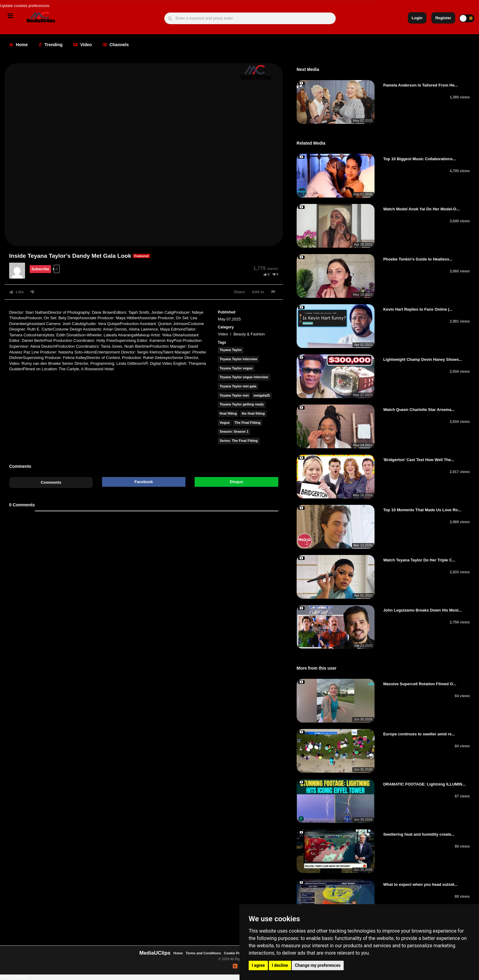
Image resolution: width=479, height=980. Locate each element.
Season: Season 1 (234, 431)
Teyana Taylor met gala (238, 386)
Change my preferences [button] (318, 965)
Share (239, 292)
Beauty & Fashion (249, 334)
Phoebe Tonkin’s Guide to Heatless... (418, 259)
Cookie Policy (235, 953)
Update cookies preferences (25, 6)
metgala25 (262, 395)
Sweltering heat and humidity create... (419, 834)
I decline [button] (280, 965)
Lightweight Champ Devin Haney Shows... (423, 359)
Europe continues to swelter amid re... (419, 734)
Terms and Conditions (203, 953)
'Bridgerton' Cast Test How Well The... (419, 460)
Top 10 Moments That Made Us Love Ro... (422, 510)
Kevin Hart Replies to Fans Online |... (418, 309)
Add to (258, 292)
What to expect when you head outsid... (420, 884)
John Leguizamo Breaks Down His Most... (422, 610)
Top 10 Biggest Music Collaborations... (419, 159)
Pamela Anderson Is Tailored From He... (420, 85)
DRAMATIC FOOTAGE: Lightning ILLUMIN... (424, 784)
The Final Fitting (248, 423)
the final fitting (253, 413)
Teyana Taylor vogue (236, 368)
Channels (116, 45)
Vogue (225, 423)
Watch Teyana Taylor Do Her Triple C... (419, 560)
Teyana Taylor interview (238, 359)
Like (17, 292)
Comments (51, 482)
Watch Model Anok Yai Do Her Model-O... (421, 209)
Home (18, 45)
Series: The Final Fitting (239, 441)
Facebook (144, 482)
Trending (51, 45)
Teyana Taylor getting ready (242, 404)
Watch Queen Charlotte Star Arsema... (419, 410)
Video (83, 45)
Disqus (236, 482)
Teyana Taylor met (234, 395)
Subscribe (40, 269)
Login (417, 18)
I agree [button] (258, 965)
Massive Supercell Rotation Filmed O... (420, 684)
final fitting (228, 413)
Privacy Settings (14, 977)
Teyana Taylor (231, 350)
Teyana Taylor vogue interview (244, 377)
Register (443, 18)
